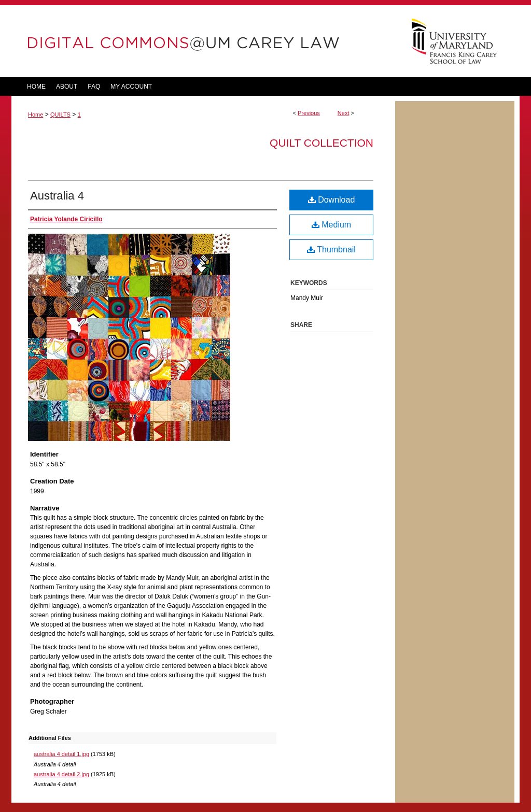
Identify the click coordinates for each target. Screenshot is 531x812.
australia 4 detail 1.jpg (61, 754)
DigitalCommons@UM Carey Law (203, 41)
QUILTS (60, 115)
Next (344, 113)
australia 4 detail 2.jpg (61, 774)
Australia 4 (57, 196)
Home (36, 115)
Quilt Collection (322, 143)
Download (332, 200)
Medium (331, 225)
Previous (309, 113)
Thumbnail (331, 250)
